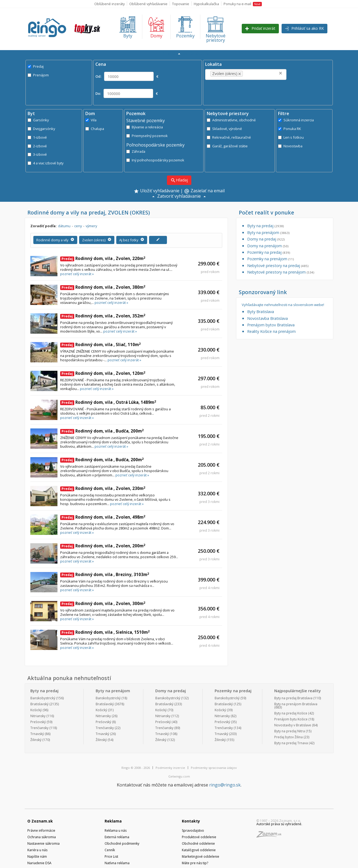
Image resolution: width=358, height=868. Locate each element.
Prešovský (38, 722)
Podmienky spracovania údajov (214, 768)
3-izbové (37, 154)
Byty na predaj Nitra (290, 731)
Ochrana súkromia (42, 837)
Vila (91, 120)
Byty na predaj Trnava (291, 743)
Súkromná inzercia (296, 120)
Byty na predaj (265, 226)
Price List (111, 856)
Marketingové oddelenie (201, 856)
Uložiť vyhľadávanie (157, 191)
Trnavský (37, 734)
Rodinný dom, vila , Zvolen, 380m (103, 287)
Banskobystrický (43, 698)
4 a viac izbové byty (46, 163)
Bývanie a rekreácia (145, 127)
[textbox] (252, 74)
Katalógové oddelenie (199, 850)
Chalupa (95, 129)
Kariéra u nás (37, 850)
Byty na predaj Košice (291, 713)
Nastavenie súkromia (43, 843)
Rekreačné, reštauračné (229, 137)
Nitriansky (38, 716)
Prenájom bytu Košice (291, 719)
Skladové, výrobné (224, 129)
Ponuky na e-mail (243, 4)
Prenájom (38, 75)
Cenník (110, 850)
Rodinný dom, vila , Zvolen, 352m (103, 316)
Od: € (127, 76)
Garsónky (38, 120)
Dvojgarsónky (41, 129)
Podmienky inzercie (170, 768)
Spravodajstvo (193, 830)
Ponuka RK (289, 129)
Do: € (127, 93)
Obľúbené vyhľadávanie (148, 4)
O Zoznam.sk (40, 821)
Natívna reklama (117, 863)
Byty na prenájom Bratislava (296, 704)
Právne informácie (41, 830)
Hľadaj (179, 180)
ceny (78, 226)
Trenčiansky (39, 728)
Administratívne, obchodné (231, 120)
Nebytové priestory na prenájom (281, 272)
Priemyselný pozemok (147, 136)
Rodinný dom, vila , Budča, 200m (102, 431)
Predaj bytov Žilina (288, 737)
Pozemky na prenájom (270, 259)
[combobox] (246, 74)
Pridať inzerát (260, 28)
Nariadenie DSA (39, 863)
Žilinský (36, 740)
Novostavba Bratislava (267, 318)
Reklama (113, 821)
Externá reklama (117, 837)
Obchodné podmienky (122, 843)
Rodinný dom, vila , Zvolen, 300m (103, 603)
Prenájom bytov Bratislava (271, 325)
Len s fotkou (291, 137)
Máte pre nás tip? (195, 863)
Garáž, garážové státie (227, 146)
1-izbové (37, 137)
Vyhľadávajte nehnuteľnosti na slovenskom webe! (283, 305)
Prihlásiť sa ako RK (304, 28)
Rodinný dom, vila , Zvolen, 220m (103, 258)
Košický (36, 710)
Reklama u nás (116, 830)
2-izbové (37, 146)
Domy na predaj (266, 239)
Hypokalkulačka (206, 4)
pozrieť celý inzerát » (77, 274)
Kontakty (191, 821)
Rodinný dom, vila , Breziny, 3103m (105, 574)
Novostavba (290, 146)
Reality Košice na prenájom (271, 331)
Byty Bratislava (261, 312)
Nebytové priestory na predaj (278, 266)
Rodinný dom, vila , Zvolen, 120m (103, 373)
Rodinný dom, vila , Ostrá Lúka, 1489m (108, 402)
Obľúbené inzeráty (109, 4)
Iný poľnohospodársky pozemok (155, 160)
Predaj (36, 66)
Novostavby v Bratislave (293, 725)
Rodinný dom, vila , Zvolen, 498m (103, 517)
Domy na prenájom (268, 246)
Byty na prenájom (268, 233)
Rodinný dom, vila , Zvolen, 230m (103, 488)
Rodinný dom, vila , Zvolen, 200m (103, 546)
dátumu (64, 226)
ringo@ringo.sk (225, 785)
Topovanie (181, 4)
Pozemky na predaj (269, 252)
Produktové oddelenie (199, 837)
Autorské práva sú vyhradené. (279, 824)
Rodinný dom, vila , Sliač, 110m (100, 344)
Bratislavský (39, 704)
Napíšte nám (37, 856)
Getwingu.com (179, 776)
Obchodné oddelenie (198, 843)
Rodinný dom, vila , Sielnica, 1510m (105, 632)
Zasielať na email (204, 191)
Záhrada (136, 151)
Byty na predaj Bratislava (293, 698)
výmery (91, 226)
